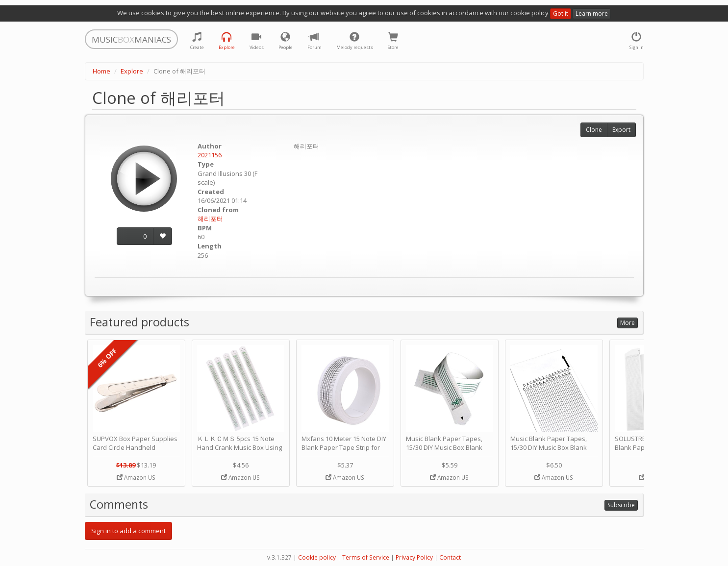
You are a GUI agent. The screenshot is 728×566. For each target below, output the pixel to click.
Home (101, 71)
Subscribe (621, 505)
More (628, 323)
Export (621, 130)
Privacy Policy (414, 557)
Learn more (592, 13)
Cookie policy (317, 557)
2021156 (210, 155)
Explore (132, 71)
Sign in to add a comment (128, 531)
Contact (450, 557)
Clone (594, 130)
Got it (561, 13)
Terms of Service (366, 557)
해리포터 (210, 219)
